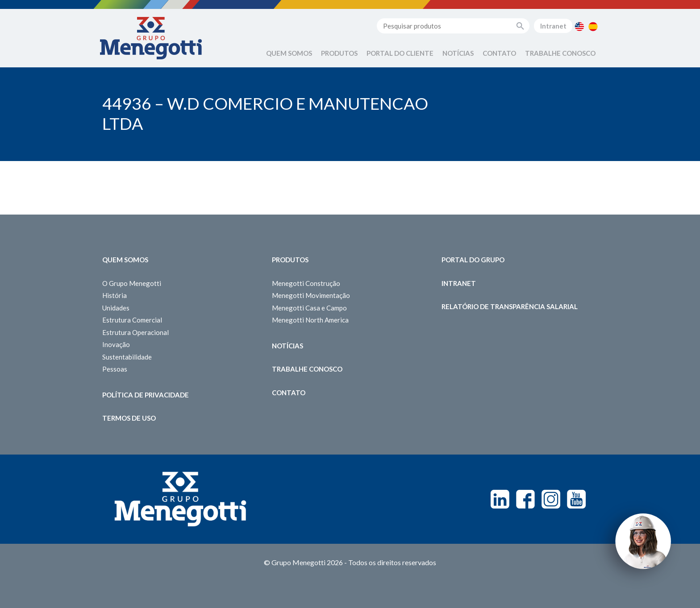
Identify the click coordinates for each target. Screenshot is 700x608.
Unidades (116, 308)
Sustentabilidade (127, 357)
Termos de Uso (129, 418)
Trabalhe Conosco (560, 53)
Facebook (525, 499)
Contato (499, 53)
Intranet (553, 26)
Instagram (551, 499)
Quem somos (125, 260)
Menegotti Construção (306, 283)
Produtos (339, 53)
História (115, 295)
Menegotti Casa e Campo (309, 308)
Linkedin (500, 499)
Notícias (458, 53)
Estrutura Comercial (132, 320)
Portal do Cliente (400, 53)
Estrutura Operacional (135, 332)
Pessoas (115, 369)
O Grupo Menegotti (132, 283)
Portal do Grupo (473, 260)
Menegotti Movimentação (311, 295)
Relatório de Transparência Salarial (510, 306)
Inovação (116, 344)
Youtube (576, 499)
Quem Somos (289, 53)
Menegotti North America (310, 320)
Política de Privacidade (146, 395)
